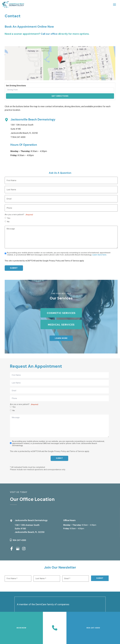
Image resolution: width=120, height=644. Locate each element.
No (8, 222)
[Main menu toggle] (114, 5)
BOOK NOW (21, 628)
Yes (9, 218)
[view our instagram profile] (24, 549)
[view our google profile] (18, 549)
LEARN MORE (61, 338)
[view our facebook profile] (12, 549)
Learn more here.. (100, 255)
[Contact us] (55, 628)
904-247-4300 (19, 137)
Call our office (49, 34)
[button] (61, 338)
